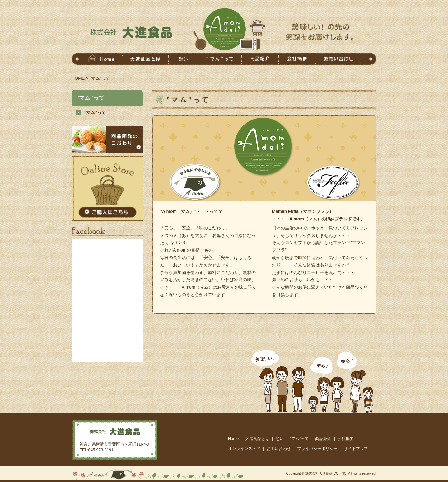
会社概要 (346, 439)
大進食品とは (257, 439)
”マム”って (95, 112)
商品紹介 (323, 439)
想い (280, 439)
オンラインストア (244, 449)
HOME (78, 78)
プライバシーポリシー (317, 449)
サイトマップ (356, 449)
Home (233, 439)
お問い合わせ (279, 449)
